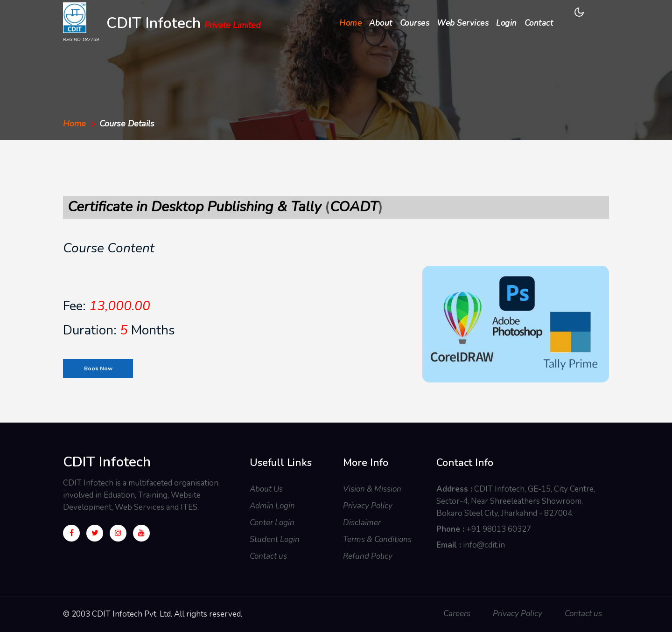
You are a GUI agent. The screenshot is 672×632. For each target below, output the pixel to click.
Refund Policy (368, 556)
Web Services (463, 23)
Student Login (275, 539)
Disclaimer (362, 523)
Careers (457, 614)
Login (507, 23)
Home (352, 23)
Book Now (98, 368)
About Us (266, 489)
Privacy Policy (368, 506)
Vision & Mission (372, 489)
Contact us (268, 556)
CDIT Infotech (184, 24)
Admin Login (272, 506)
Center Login (272, 523)
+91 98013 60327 (499, 529)
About (381, 23)
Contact (539, 23)
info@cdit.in (484, 545)
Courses (415, 23)
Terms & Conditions (377, 539)
